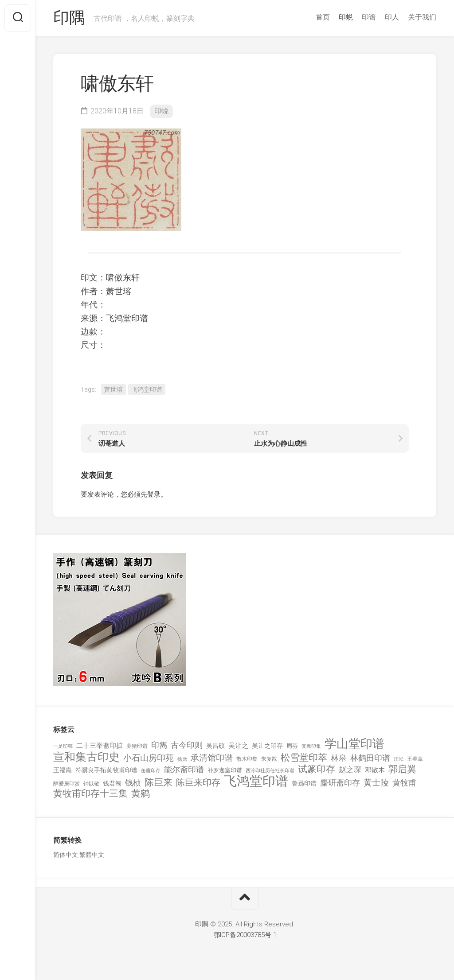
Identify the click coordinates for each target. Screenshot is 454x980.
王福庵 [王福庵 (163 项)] (63, 770)
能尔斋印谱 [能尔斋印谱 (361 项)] (184, 769)
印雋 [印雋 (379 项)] (159, 745)
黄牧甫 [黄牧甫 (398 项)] (404, 783)
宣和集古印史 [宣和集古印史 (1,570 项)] (86, 757)
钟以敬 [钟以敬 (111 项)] (91, 784)
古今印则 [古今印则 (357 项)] (187, 745)
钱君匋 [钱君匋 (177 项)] (112, 783)
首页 (323, 17)
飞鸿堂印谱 (147, 389)
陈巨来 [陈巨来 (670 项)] (159, 783)
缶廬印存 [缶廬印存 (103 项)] (151, 770)
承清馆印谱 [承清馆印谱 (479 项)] (212, 758)
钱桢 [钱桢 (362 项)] (133, 783)
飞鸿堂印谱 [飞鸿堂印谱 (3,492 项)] (256, 781)
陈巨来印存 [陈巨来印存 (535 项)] (198, 783)
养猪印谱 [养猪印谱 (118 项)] (137, 746)
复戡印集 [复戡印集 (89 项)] (311, 746)
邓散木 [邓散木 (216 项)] (375, 770)
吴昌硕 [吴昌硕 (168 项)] (215, 746)
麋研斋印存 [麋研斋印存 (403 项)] (340, 783)
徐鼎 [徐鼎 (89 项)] (182, 759)
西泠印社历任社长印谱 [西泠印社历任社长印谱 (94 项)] (270, 771)
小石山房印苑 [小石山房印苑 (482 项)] (149, 758)
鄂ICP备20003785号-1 (245, 935)
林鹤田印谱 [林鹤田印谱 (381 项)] (370, 758)
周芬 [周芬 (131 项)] (292, 746)
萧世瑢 (113, 389)
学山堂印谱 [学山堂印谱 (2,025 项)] (354, 744)
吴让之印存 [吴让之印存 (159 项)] (267, 746)
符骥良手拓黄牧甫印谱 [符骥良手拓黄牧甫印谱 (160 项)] (106, 770)
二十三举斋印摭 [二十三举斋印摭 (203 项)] (100, 746)
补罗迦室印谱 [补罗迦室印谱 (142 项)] (225, 770)
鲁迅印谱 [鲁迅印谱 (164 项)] (304, 783)
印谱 (369, 17)
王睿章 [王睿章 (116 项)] (415, 759)
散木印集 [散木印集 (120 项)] (247, 759)
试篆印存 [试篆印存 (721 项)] (317, 769)
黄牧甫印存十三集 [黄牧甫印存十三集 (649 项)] (90, 794)
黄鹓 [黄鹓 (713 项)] (141, 794)
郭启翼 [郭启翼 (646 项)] (402, 769)
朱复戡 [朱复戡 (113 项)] (269, 759)
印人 (392, 17)
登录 (154, 494)
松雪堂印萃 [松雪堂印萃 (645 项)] (304, 758)
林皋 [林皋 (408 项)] (339, 758)
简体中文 (66, 855)
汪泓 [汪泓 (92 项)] (399, 759)
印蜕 (346, 17)
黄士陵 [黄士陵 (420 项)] (376, 783)
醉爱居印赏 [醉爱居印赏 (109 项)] (67, 784)
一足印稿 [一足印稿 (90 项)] (63, 746)
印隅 (69, 18)
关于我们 (422, 17)
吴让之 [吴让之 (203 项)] (238, 746)
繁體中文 (92, 855)
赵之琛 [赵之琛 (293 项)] (350, 770)
